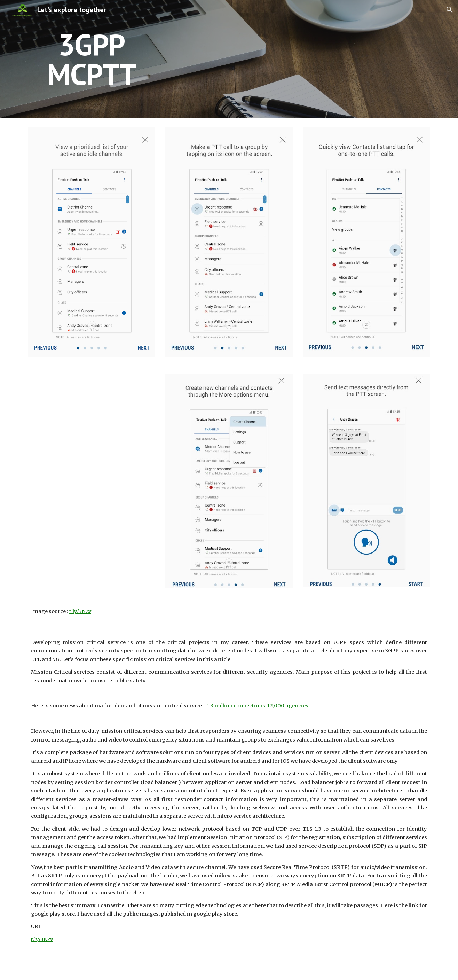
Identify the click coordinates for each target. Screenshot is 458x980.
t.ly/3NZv (80, 611)
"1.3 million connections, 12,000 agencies (256, 706)
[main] (92, 59)
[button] (450, 10)
